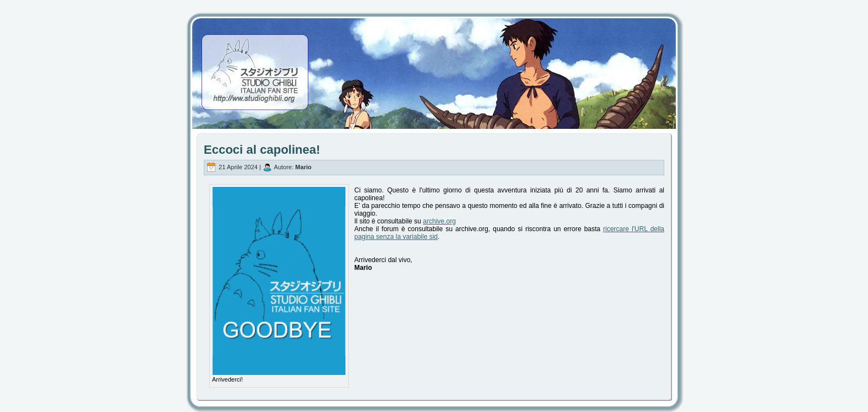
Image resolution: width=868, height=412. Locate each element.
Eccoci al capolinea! (262, 150)
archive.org (439, 221)
